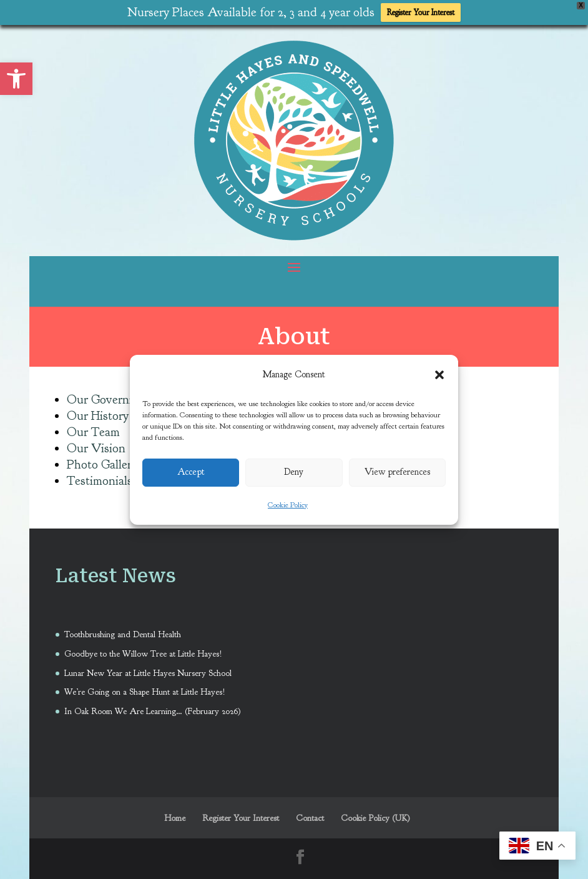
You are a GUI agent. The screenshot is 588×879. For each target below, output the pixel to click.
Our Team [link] (93, 428)
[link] (16, 79)
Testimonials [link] (100, 476)
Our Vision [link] (96, 444)
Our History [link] (98, 411)
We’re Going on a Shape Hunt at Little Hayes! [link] (145, 688)
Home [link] (175, 814)
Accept (191, 472)
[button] (439, 375)
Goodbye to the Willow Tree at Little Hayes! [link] (143, 649)
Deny (294, 472)
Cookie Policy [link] (288, 505)
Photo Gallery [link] (102, 460)
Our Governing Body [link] (120, 395)
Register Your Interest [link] (421, 12)
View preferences (397, 472)
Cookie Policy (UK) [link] (375, 814)
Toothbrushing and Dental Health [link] (124, 630)
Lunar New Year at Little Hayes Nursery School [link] (148, 669)
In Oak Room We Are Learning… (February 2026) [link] (153, 707)
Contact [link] (310, 814)
